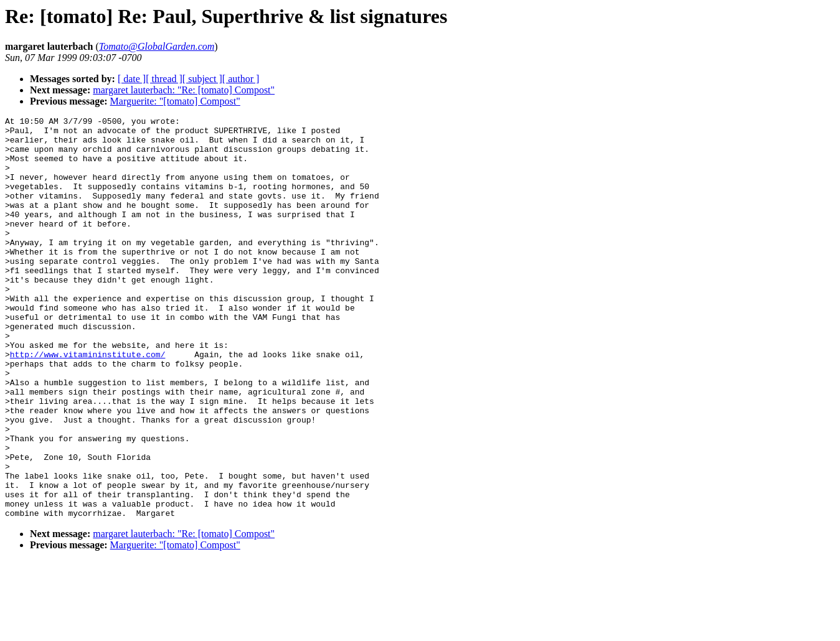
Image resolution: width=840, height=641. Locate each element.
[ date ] (132, 79)
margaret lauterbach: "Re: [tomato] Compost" (184, 90)
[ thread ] (164, 79)
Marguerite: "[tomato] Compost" (175, 101)
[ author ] (241, 79)
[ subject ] (202, 79)
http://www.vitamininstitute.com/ (88, 403)
